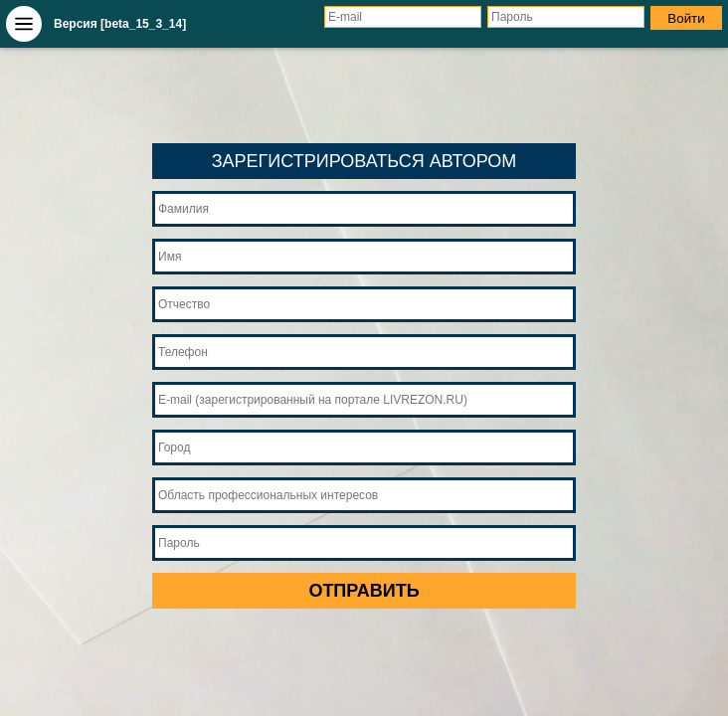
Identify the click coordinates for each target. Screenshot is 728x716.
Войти (686, 18)
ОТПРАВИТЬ (364, 591)
